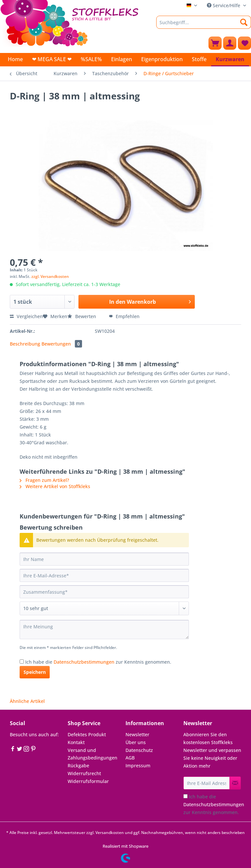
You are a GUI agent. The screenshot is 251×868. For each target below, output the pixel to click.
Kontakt (76, 742)
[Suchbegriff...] (204, 22)
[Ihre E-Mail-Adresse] (104, 575)
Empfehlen (124, 316)
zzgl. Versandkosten (50, 276)
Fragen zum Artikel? (44, 480)
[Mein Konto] (230, 43)
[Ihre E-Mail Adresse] (207, 783)
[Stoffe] (199, 59)
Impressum (138, 766)
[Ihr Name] (104, 559)
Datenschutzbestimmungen (84, 662)
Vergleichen (26, 316)
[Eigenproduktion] (162, 59)
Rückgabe (78, 766)
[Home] (15, 59)
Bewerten (82, 316)
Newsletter (137, 734)
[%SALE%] (91, 59)
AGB (130, 758)
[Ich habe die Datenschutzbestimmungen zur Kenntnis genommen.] (22, 662)
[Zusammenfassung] (104, 592)
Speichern (35, 672)
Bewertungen (62, 344)
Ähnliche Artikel (27, 701)
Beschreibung (25, 344)
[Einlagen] (122, 59)
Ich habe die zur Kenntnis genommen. (98, 662)
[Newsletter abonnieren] (235, 783)
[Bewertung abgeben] (104, 608)
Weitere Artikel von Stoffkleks (55, 486)
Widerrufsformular (88, 781)
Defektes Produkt (87, 734)
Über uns (136, 742)
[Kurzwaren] (230, 60)
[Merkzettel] (244, 43)
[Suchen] (244, 22)
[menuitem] (204, 25)
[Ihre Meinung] (104, 630)
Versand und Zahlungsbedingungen (92, 754)
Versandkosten (110, 833)
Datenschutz (139, 750)
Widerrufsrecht (84, 773)
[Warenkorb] (215, 43)
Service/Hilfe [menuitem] (224, 5)
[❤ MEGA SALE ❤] (52, 59)
